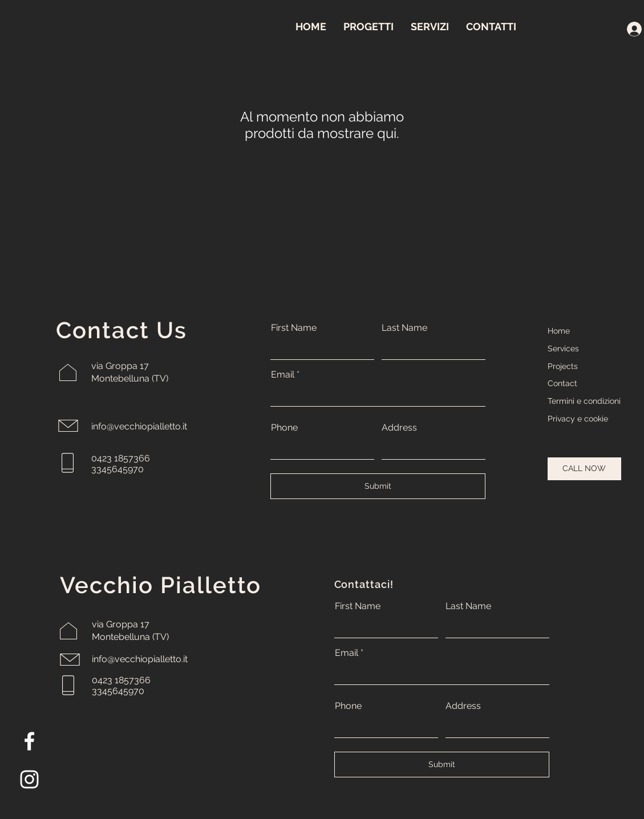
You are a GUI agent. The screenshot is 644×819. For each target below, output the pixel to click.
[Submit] (378, 486)
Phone (284, 428)
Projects (563, 366)
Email (283, 375)
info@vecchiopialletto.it (139, 426)
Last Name (404, 328)
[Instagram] (29, 779)
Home (559, 331)
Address (399, 428)
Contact (562, 383)
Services (563, 348)
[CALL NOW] (584, 469)
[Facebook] (29, 741)
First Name (294, 328)
